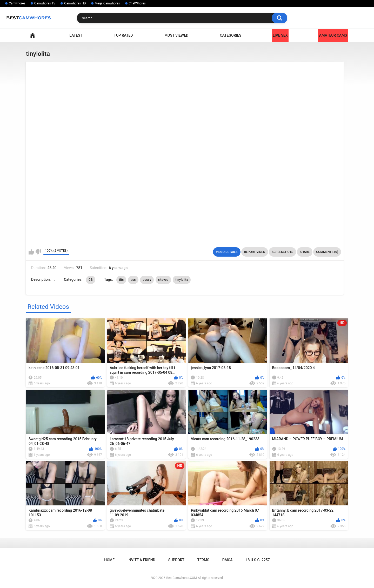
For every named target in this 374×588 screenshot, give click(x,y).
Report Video (255, 252)
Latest (76, 35)
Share (305, 252)
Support (176, 560)
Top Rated (123, 35)
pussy (147, 280)
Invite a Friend (141, 560)
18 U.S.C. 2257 (258, 560)
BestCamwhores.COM (182, 578)
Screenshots (282, 252)
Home (32, 35)
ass (133, 280)
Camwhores (17, 3)
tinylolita (182, 280)
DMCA (228, 560)
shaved (163, 280)
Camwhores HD (75, 3)
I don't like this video (38, 252)
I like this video (31, 252)
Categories (231, 35)
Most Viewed (176, 35)
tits (121, 280)
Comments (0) (327, 252)
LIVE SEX (280, 35)
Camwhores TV (45, 3)
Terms (203, 560)
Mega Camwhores (107, 3)
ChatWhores (137, 3)
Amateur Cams (333, 35)
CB (91, 280)
